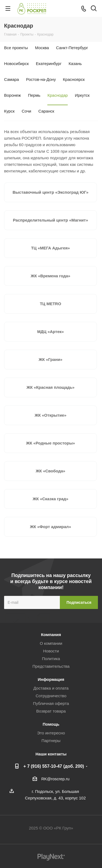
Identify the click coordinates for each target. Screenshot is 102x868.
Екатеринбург (49, 64)
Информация (51, 679)
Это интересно (51, 733)
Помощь (51, 724)
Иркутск (82, 95)
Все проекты (16, 48)
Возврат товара (51, 711)
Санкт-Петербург (72, 48)
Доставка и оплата (51, 688)
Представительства (51, 666)
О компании (51, 643)
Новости (51, 651)
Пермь (34, 95)
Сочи (27, 111)
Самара (12, 79)
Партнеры (51, 741)
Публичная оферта (51, 703)
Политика (51, 659)
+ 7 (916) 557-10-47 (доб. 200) (54, 766)
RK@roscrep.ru (55, 779)
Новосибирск (16, 64)
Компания (51, 635)
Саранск (46, 111)
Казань (75, 64)
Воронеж (13, 95)
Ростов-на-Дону (41, 79)
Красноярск (74, 79)
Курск (9, 111)
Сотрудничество (51, 696)
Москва (42, 48)
